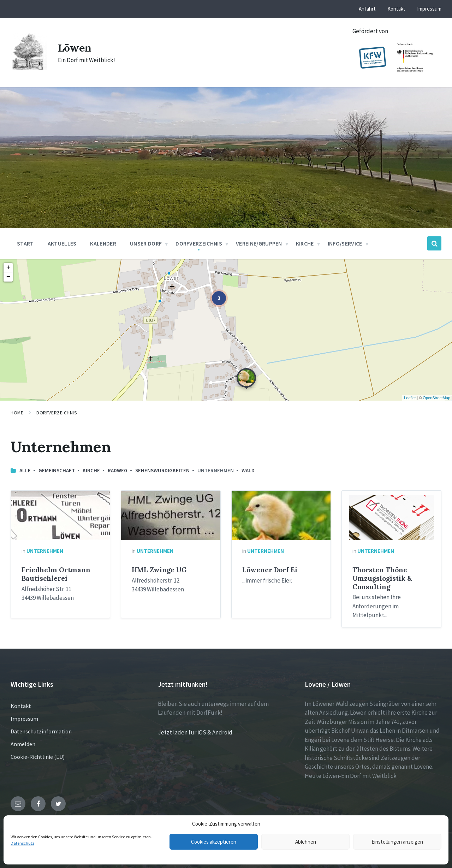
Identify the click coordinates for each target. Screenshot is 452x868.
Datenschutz (22, 843)
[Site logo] (29, 68)
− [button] (8, 277)
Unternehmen (45, 551)
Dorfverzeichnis (57, 413)
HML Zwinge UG (159, 570)
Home (17, 413)
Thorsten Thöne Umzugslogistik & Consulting (382, 578)
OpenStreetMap (436, 398)
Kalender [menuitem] (103, 243)
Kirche (91, 470)
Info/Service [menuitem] (345, 243)
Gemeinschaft (57, 470)
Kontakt (21, 706)
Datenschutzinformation (41, 731)
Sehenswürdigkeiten (162, 470)
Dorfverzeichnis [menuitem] (199, 243)
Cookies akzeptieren (214, 842)
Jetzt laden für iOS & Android (195, 732)
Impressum (24, 719)
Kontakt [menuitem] (396, 9)
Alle (25, 470)
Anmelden (23, 744)
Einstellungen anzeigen (397, 842)
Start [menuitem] (25, 243)
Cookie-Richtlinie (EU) (38, 757)
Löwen (75, 48)
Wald (248, 470)
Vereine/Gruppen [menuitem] (259, 243)
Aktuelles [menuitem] (62, 243)
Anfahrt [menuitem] (367, 9)
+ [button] (8, 267)
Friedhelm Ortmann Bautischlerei (56, 574)
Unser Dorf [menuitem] (146, 243)
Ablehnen (306, 842)
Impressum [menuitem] (429, 9)
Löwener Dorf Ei (270, 570)
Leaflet (410, 398)
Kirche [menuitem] (305, 243)
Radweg (118, 470)
